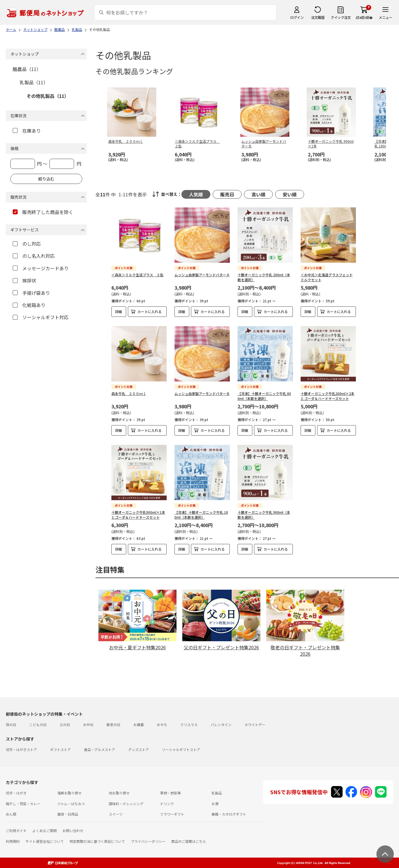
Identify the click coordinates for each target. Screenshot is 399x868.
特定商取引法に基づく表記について (97, 841)
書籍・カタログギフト (229, 814)
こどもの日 (38, 724)
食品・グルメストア (100, 749)
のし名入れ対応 (34, 256)
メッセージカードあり (41, 268)
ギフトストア (60, 749)
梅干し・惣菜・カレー (23, 804)
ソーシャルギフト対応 (41, 317)
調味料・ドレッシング (126, 804)
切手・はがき (16, 793)
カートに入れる (150, 311)
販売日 (227, 194)
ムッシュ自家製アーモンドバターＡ (202, 275)
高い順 (258, 194)
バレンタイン (221, 724)
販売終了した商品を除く (43, 212)
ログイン (297, 17)
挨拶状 (24, 280)
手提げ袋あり (31, 293)
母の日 (11, 724)
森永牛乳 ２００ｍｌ (129, 393)
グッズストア (139, 749)
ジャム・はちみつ (71, 804)
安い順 (290, 194)
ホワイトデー (255, 724)
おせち (162, 724)
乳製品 (217, 793)
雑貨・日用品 (68, 814)
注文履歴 (318, 17)
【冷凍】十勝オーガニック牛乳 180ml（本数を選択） (201, 515)
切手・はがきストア (21, 749)
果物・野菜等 (170, 793)
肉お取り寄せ (119, 793)
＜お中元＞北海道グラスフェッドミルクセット (327, 277)
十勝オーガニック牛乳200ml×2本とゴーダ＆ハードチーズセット (328, 396)
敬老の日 (113, 724)
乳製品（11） (34, 82)
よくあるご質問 (45, 830)
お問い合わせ (73, 830)
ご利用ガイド (16, 830)
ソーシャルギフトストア (181, 749)
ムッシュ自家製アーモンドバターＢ (202, 393)
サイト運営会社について (45, 841)
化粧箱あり (29, 305)
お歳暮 (139, 724)
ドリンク (167, 804)
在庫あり (27, 131)
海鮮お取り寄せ (69, 793)
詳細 (119, 311)
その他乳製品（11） (48, 96)
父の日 (65, 724)
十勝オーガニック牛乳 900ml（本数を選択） (264, 515)
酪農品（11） (27, 69)
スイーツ (116, 814)
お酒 (215, 804)
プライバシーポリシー (148, 841)
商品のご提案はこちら (189, 841)
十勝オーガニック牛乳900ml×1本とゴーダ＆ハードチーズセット (138, 515)
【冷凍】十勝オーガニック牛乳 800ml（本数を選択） (264, 396)
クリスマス (189, 724)
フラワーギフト (172, 814)
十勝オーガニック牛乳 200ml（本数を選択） (264, 277)
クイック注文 (341, 17)
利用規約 (13, 841)
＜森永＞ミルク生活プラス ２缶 (137, 275)
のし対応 (27, 244)
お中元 (88, 724)
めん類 (11, 814)
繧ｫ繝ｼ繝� (364, 17)
